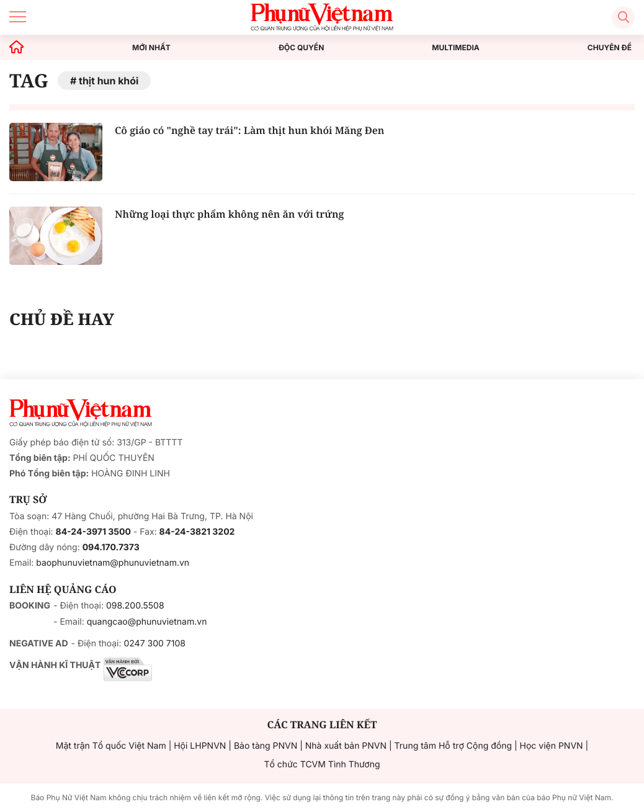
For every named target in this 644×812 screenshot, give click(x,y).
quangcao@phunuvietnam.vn (147, 622)
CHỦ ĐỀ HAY (62, 319)
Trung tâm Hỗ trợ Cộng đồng (453, 746)
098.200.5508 (135, 606)
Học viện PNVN (552, 746)
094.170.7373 (111, 547)
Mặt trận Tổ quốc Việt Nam (111, 746)
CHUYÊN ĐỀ (610, 48)
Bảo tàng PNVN (266, 746)
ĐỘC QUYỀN (301, 48)
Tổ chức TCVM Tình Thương (322, 765)
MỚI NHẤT (151, 48)
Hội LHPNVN (200, 746)
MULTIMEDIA (456, 48)
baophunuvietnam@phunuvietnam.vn (113, 563)
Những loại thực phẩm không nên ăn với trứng (229, 214)
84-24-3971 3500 (93, 532)
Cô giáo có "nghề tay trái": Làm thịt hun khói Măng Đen (249, 130)
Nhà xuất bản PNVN (346, 746)
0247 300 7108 (154, 644)
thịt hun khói (109, 81)
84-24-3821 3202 (197, 532)
